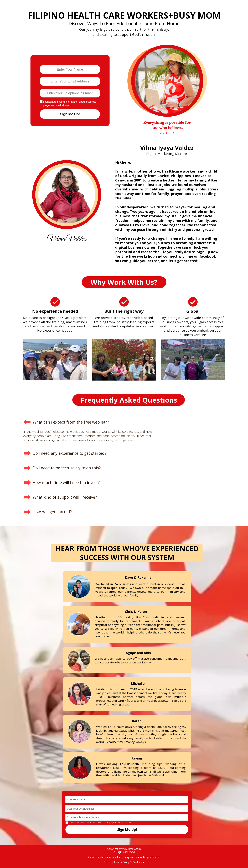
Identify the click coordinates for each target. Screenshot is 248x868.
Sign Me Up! (70, 114)
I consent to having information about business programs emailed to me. (70, 103)
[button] (92, 422)
